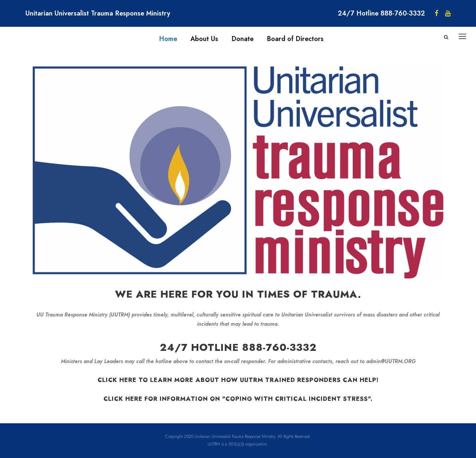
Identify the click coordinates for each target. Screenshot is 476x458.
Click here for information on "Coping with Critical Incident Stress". (238, 399)
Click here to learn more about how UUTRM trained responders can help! (238, 380)
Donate (242, 39)
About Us (204, 39)
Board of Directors (295, 39)
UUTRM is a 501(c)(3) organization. (238, 444)
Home (168, 39)
